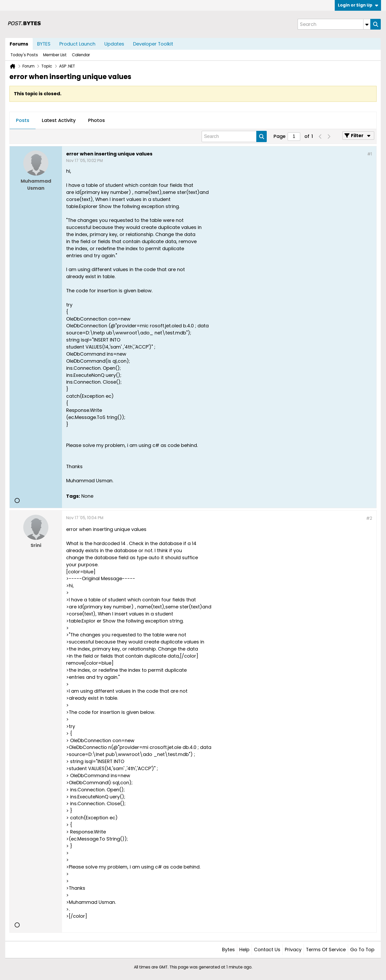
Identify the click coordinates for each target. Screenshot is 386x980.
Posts (23, 120)
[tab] (23, 121)
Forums (19, 44)
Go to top (362, 950)
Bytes (228, 950)
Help (244, 950)
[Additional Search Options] (367, 24)
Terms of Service (326, 950)
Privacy (293, 950)
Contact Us (267, 950)
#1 (370, 154)
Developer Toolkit (153, 44)
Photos (96, 120)
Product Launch (77, 44)
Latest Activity (59, 120)
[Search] (334, 24)
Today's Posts (24, 55)
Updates (114, 44)
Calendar (81, 55)
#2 (369, 518)
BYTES (44, 44)
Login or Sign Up (358, 5)
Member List (55, 55)
